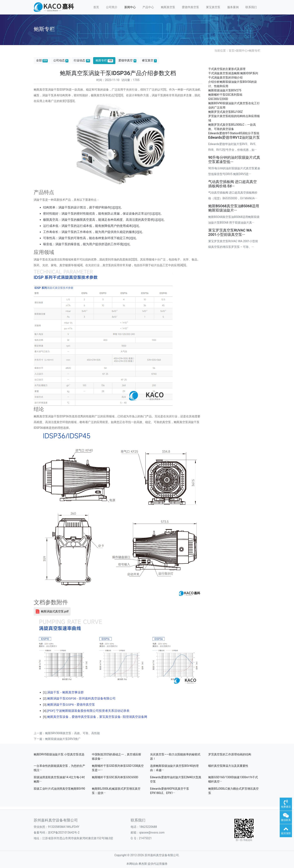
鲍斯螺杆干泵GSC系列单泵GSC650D (115, 777)
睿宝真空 (149, 60)
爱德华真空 (127, 60)
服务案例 (233, 7)
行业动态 (82, 60)
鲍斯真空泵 (168, 7)
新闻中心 (130, 7)
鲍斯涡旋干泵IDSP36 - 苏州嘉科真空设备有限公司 (81, 698)
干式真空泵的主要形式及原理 (227, 69)
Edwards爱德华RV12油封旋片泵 (234, 137)
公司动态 (61, 60)
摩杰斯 (143, 864)
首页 (96, 7)
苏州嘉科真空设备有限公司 (56, 820)
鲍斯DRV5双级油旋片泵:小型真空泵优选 (59, 754)
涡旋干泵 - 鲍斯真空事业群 (65, 692)
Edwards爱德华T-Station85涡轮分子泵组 (234, 133)
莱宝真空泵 (213, 7)
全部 (42, 60)
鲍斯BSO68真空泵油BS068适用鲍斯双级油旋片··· (234, 208)
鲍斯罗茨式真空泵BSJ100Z (226, 112)
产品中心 (148, 7)
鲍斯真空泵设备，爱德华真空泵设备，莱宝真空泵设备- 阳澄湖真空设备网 (97, 717)
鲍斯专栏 (255, 51)
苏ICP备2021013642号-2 (64, 833)
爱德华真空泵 (190, 7)
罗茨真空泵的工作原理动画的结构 (230, 754)
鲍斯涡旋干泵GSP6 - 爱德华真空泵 (71, 704)
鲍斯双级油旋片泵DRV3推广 (63, 739)
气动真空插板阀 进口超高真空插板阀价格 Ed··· (233, 184)
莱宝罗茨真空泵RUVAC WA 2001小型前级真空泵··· (230, 232)
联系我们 (251, 7)
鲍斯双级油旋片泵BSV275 (225, 90)
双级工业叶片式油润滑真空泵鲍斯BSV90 (59, 789)
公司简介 (112, 7)
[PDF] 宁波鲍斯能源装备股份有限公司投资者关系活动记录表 (88, 711)
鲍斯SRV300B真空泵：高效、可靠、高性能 (72, 733)
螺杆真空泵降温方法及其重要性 (228, 766)
